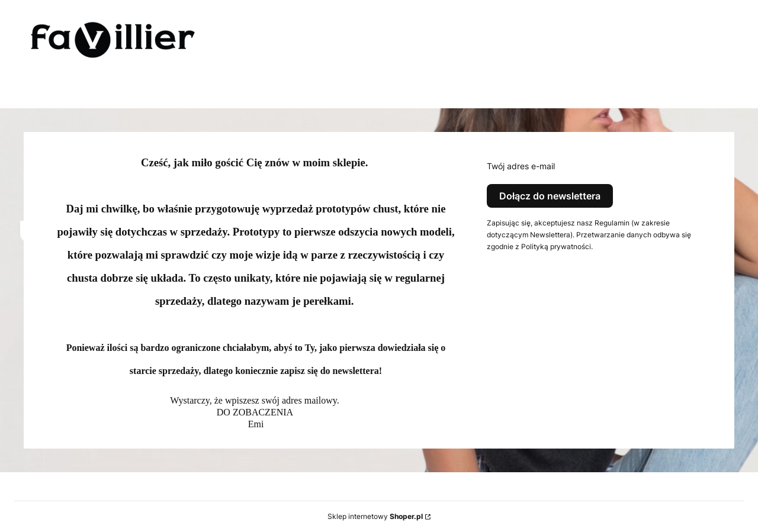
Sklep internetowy (375, 516)
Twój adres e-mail (521, 166)
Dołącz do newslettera (550, 196)
